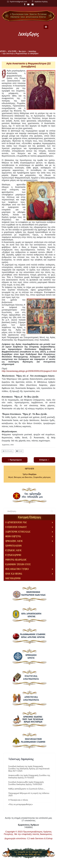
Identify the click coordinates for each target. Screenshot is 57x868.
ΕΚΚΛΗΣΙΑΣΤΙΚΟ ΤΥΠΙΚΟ (17, 569)
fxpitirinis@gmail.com (18, 1)
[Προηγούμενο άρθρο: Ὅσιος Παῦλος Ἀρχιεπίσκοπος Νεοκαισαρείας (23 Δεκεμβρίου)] (15, 460)
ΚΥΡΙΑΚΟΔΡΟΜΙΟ (13, 555)
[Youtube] (28, 4)
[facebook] (25, 4)
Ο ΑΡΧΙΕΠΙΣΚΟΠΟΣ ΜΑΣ (16, 522)
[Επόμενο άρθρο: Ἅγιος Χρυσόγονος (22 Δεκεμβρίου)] (44, 460)
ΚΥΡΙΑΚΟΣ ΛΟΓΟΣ (13, 550)
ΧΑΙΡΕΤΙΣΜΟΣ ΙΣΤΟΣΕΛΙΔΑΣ (18, 532)
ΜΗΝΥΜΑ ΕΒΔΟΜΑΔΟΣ (16, 560)
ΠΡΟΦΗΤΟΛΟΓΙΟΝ (13, 546)
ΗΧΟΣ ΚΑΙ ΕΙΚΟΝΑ (14, 574)
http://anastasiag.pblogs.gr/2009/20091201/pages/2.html (29, 371)
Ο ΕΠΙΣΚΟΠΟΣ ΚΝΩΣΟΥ (16, 527)
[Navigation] (46, 27)
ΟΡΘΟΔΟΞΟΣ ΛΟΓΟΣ (14, 541)
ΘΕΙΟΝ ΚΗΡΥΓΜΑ (13, 536)
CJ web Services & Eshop (40, 838)
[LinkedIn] (33, 4)
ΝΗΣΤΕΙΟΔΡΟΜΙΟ (13, 578)
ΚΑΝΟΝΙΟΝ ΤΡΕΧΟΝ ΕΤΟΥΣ (18, 564)
